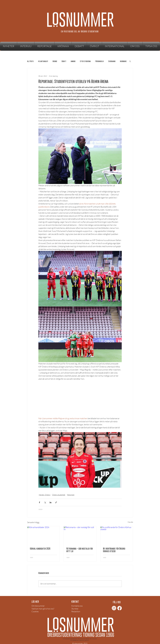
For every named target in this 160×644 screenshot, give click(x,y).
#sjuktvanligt (43, 61)
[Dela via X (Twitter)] (45, 502)
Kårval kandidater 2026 (40, 549)
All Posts (30, 61)
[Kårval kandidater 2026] (44, 535)
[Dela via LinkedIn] (50, 502)
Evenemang (112, 61)
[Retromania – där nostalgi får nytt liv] (80, 535)
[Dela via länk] (56, 502)
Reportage (71, 495)
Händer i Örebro (45, 495)
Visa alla (130, 522)
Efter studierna (85, 61)
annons (73, 61)
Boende (55, 61)
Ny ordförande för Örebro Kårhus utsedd (114, 550)
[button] (94, 46)
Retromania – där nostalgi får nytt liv (80, 550)
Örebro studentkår (59, 495)
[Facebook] (120, 608)
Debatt (64, 61)
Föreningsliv (99, 61)
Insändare (123, 61)
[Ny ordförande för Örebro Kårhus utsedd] (117, 535)
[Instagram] (114, 608)
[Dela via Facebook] (39, 502)
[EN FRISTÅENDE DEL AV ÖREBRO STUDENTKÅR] (80, 31)
